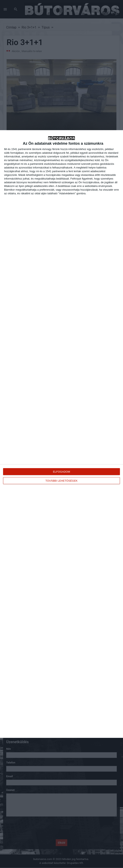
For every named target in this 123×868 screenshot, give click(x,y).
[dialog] (61, 434)
